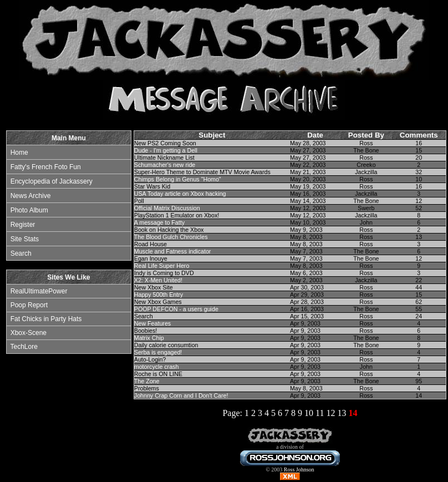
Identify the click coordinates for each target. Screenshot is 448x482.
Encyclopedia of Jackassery (52, 181)
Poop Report (29, 305)
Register (23, 225)
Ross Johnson (299, 470)
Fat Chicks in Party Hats (46, 319)
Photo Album (29, 210)
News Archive (31, 196)
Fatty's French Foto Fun (46, 167)
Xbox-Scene (29, 333)
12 (330, 413)
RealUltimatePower (39, 291)
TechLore (24, 347)
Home (19, 153)
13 (342, 413)
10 (309, 413)
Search (21, 253)
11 (320, 413)
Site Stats (25, 239)
